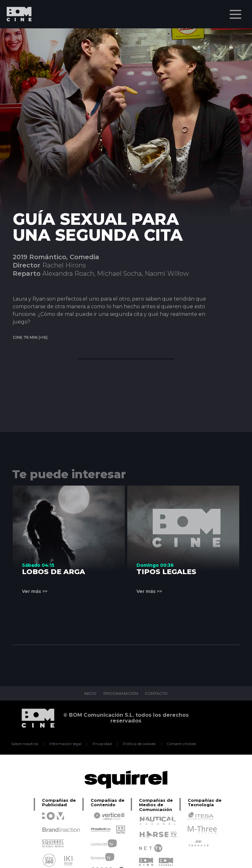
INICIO (90, 694)
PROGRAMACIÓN (121, 694)
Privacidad (102, 744)
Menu (236, 11)
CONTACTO (157, 694)
